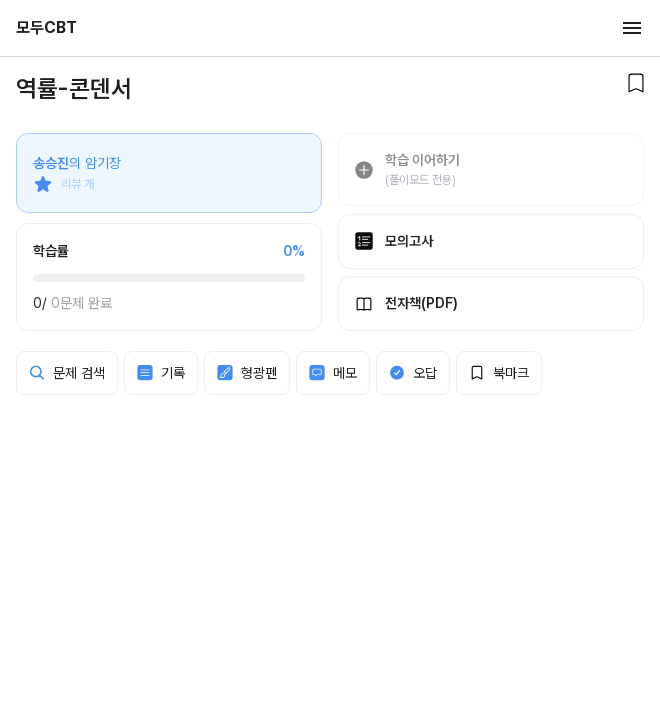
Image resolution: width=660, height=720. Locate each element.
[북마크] (636, 83)
